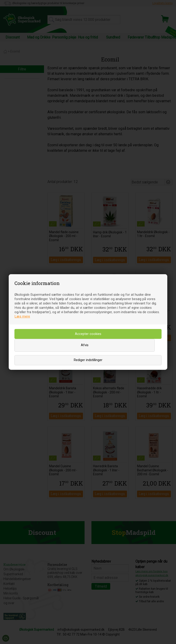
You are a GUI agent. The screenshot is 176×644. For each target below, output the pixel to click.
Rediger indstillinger (88, 360)
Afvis (85, 345)
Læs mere (22, 316)
